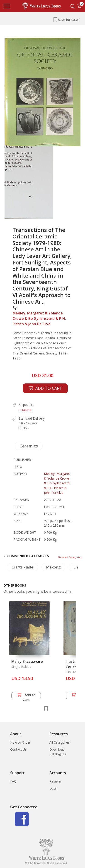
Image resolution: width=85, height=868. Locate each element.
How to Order (20, 742)
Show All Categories (70, 557)
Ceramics (29, 446)
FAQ (13, 781)
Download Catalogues (58, 752)
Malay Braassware (27, 661)
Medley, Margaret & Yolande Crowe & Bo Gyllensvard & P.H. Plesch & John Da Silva (39, 319)
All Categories (59, 742)
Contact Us (18, 749)
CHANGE (25, 410)
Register (55, 781)
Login (53, 788)
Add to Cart (26, 696)
